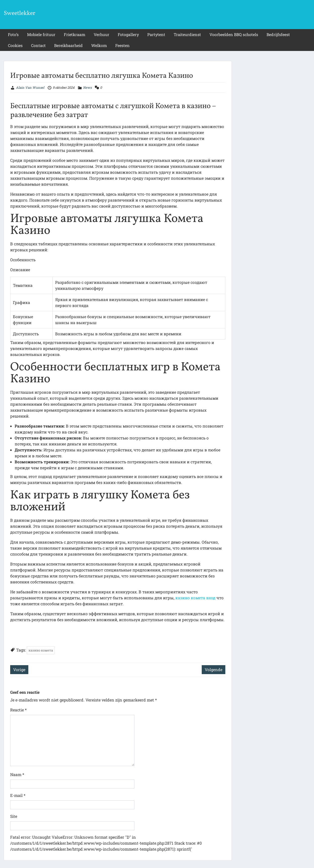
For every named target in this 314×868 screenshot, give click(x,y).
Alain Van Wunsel (30, 87)
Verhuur (101, 34)
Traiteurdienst (187, 34)
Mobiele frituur (41, 34)
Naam (17, 774)
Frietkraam (75, 34)
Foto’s (13, 34)
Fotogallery (128, 34)
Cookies (15, 45)
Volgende (214, 670)
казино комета (41, 650)
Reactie (18, 710)
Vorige (19, 670)
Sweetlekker (20, 13)
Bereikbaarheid (68, 45)
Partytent (156, 34)
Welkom (99, 45)
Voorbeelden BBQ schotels (234, 34)
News (87, 87)
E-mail (18, 795)
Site (14, 816)
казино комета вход (195, 598)
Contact (38, 45)
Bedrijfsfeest (278, 34)
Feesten (122, 45)
